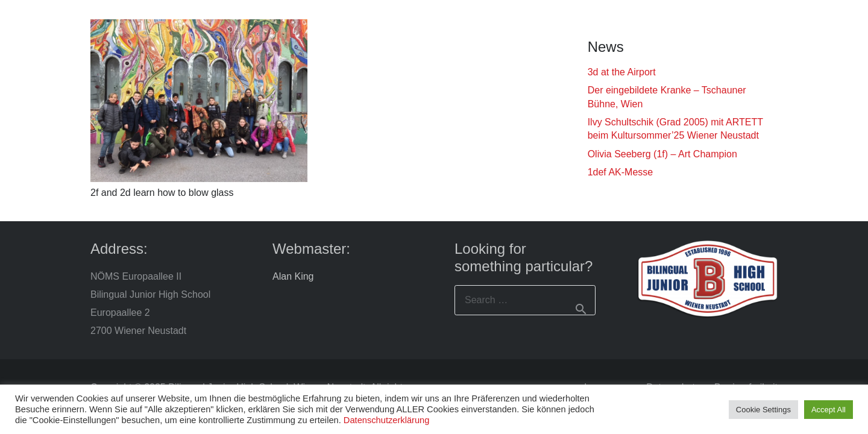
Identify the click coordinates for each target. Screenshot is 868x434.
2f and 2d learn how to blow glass (162, 193)
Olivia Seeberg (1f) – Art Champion (662, 154)
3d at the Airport (622, 72)
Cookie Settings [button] (763, 410)
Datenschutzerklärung (387, 420)
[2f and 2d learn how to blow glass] (199, 101)
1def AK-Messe (621, 172)
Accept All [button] (829, 410)
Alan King (293, 276)
